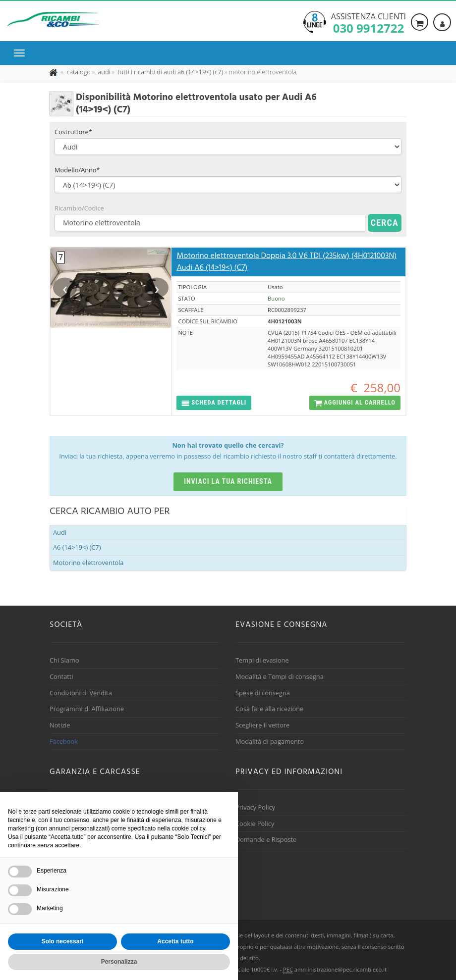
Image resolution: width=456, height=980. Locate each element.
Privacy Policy (255, 807)
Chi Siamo (64, 660)
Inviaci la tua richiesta (228, 481)
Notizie (60, 725)
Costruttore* (73, 132)
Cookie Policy (255, 824)
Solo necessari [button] (63, 941)
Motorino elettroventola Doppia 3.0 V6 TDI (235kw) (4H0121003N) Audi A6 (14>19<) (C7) (286, 262)
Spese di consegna (263, 693)
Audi (60, 532)
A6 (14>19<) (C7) (77, 547)
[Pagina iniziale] (54, 72)
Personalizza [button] (119, 962)
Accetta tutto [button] (175, 941)
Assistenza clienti (369, 22)
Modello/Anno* (77, 170)
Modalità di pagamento (270, 741)
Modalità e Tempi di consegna (280, 676)
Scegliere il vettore (262, 725)
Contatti (61, 676)
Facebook (64, 741)
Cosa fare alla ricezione (269, 709)
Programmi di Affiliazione (87, 709)
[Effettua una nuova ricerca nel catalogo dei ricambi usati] (78, 72)
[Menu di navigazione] (22, 53)
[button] (214, 403)
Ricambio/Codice (79, 208)
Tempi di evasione (262, 660)
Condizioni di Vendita (81, 693)
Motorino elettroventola (88, 563)
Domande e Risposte (266, 839)
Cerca (385, 223)
